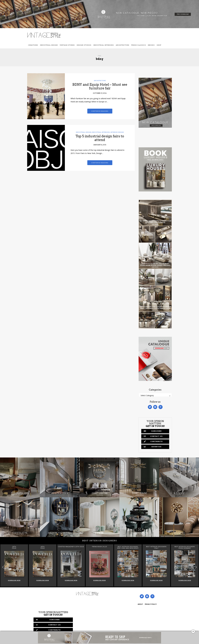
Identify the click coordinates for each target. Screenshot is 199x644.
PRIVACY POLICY (151, 604)
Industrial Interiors (104, 45)
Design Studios (84, 45)
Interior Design (117, 132)
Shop (159, 45)
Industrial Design (49, 45)
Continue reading (100, 111)
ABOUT (140, 604)
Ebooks (151, 45)
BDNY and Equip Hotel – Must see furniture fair (100, 86)
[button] (196, 567)
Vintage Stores (67, 45)
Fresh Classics (139, 45)
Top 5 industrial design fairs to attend (100, 138)
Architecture (123, 45)
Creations (33, 45)
